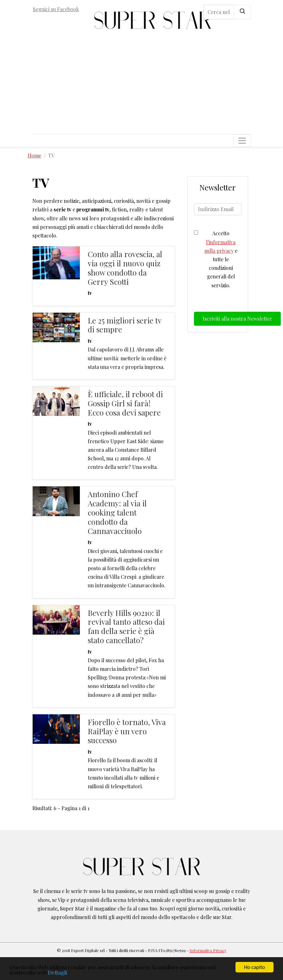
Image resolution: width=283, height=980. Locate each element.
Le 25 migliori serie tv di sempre (125, 325)
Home (34, 155)
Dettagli (57, 973)
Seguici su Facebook (56, 9)
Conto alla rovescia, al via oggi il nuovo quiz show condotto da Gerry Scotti (125, 268)
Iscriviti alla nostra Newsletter (237, 319)
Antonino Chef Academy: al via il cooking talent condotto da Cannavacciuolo (117, 512)
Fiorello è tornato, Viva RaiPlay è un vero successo (127, 731)
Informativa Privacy (208, 950)
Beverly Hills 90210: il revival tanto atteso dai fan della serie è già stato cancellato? (126, 626)
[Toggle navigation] (242, 141)
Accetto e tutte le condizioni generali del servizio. (221, 259)
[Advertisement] (142, 86)
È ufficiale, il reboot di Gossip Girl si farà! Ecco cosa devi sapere (125, 403)
